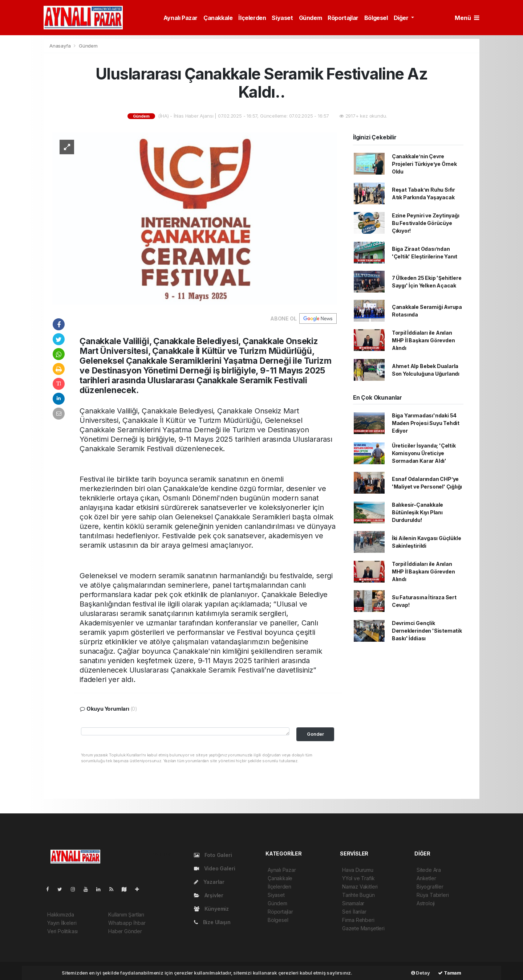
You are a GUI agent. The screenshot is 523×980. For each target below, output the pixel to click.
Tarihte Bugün (358, 895)
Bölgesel (376, 18)
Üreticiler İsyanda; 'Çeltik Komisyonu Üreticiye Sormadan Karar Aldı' (424, 453)
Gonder (315, 734)
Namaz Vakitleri (360, 887)
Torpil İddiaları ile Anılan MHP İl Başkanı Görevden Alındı (423, 340)
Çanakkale (218, 18)
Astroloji (426, 903)
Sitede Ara (429, 870)
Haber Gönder (125, 931)
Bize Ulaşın (212, 922)
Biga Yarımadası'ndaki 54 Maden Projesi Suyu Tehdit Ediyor (426, 423)
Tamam (450, 973)
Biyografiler (430, 887)
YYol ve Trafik (358, 878)
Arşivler (209, 895)
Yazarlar (209, 882)
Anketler (426, 878)
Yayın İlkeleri (62, 923)
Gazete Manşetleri (363, 928)
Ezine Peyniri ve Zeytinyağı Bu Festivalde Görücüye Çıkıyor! (426, 223)
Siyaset (282, 18)
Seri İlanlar (354, 912)
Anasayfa (61, 46)
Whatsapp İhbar (127, 923)
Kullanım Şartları (126, 914)
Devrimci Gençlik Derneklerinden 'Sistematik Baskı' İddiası (427, 631)
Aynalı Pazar (181, 18)
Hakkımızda (61, 914)
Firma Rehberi (358, 920)
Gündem (311, 18)
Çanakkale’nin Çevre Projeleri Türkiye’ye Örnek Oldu (424, 164)
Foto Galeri (213, 855)
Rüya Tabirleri (433, 895)
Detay (421, 973)
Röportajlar (343, 18)
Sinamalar (353, 903)
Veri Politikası (62, 931)
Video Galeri (214, 868)
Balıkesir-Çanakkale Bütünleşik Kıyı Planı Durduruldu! (417, 512)
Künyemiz (211, 909)
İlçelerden (252, 18)
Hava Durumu (358, 870)
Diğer (402, 18)
